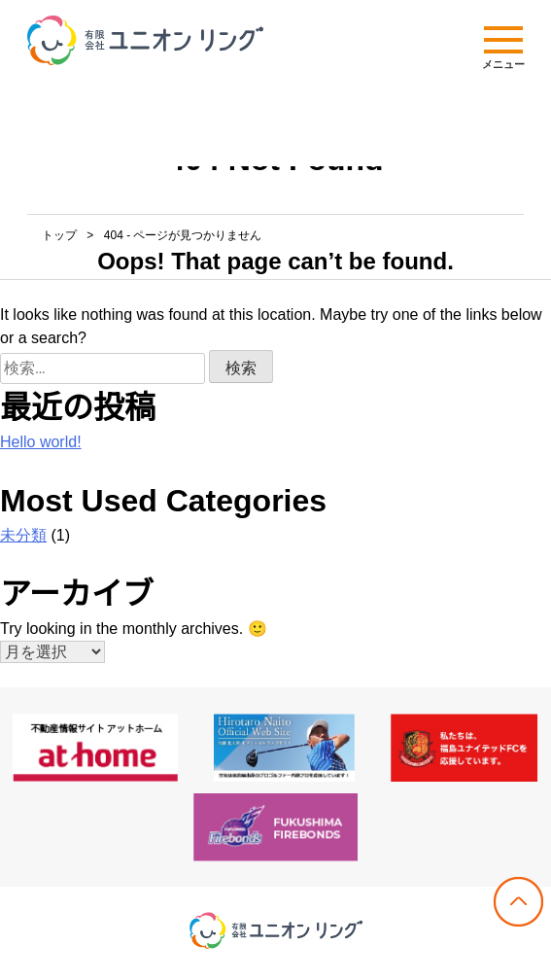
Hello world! (41, 442)
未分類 (23, 535)
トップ (59, 235)
